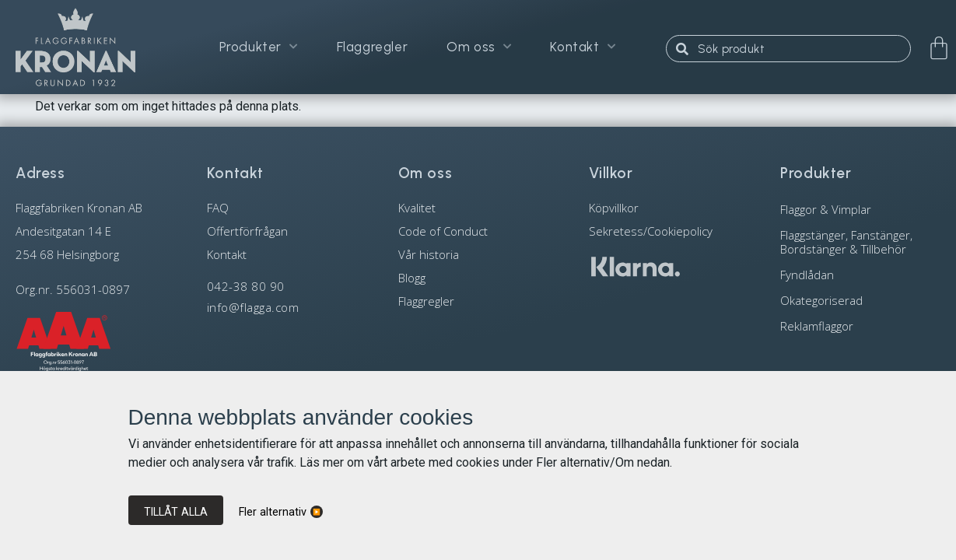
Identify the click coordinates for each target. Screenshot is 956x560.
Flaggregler (373, 48)
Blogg (412, 278)
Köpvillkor (614, 208)
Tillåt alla (176, 512)
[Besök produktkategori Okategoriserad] (860, 300)
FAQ (218, 208)
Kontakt (583, 48)
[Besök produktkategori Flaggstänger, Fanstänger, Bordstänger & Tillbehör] (860, 241)
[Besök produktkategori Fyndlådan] (860, 274)
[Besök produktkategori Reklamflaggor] (860, 325)
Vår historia (429, 254)
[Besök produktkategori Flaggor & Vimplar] (860, 209)
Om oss (479, 48)
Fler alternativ (273, 512)
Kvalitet (417, 208)
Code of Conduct (443, 231)
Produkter (259, 48)
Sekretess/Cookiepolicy (651, 231)
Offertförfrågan (247, 231)
